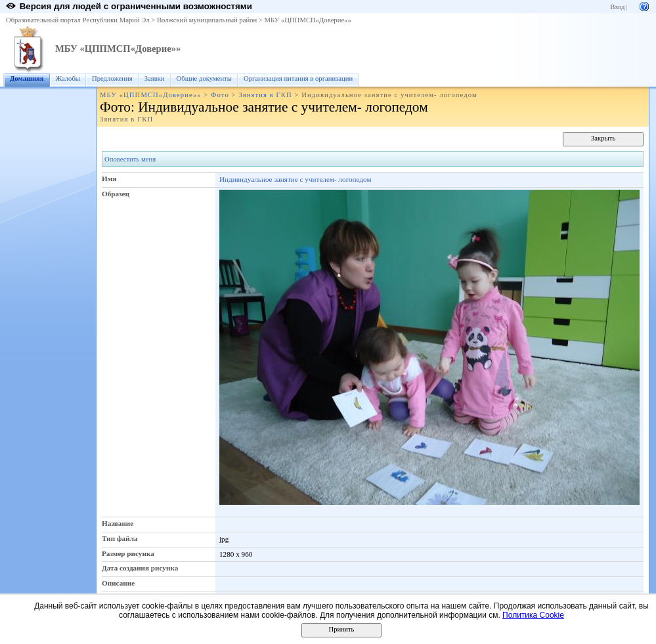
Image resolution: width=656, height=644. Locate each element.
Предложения (112, 78)
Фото (220, 95)
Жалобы (68, 78)
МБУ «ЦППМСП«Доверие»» (308, 20)
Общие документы (204, 78)
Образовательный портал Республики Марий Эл (78, 20)
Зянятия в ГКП (265, 95)
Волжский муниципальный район (207, 20)
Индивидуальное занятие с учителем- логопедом (295, 179)
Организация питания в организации (298, 78)
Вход (617, 7)
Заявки (155, 78)
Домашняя (27, 78)
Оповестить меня (130, 159)
